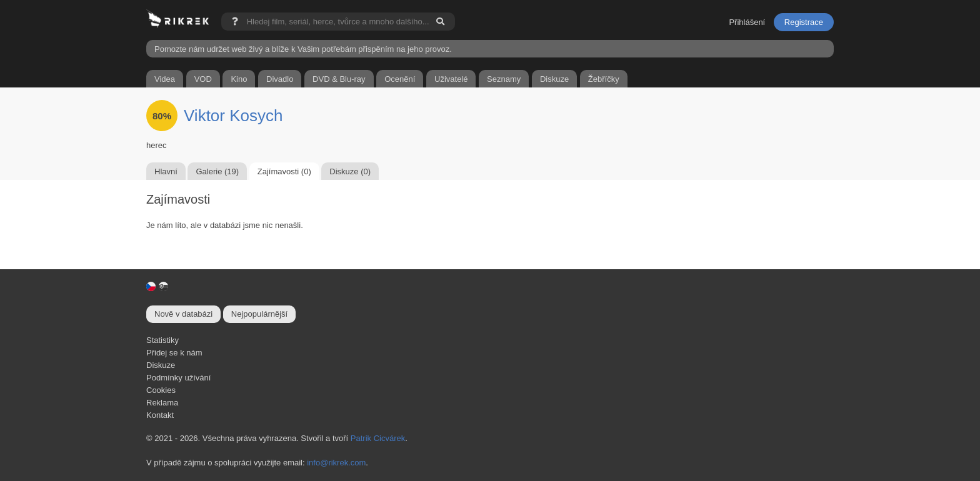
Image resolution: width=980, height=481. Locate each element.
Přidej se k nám (174, 353)
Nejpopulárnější (259, 314)
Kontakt (160, 415)
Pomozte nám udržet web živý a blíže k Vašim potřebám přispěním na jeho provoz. (303, 49)
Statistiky (162, 340)
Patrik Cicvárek (378, 438)
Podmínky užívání (178, 378)
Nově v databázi (183, 314)
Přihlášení (747, 22)
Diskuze (161, 365)
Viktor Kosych (233, 116)
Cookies (161, 390)
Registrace (804, 22)
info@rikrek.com (336, 463)
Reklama (162, 403)
